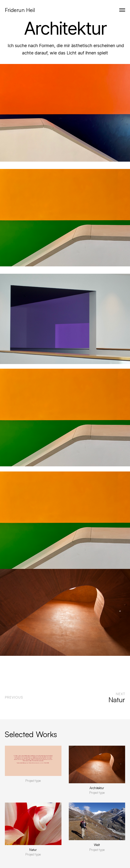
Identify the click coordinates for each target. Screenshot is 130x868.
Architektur (97, 788)
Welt (97, 845)
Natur (33, 850)
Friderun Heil (20, 10)
